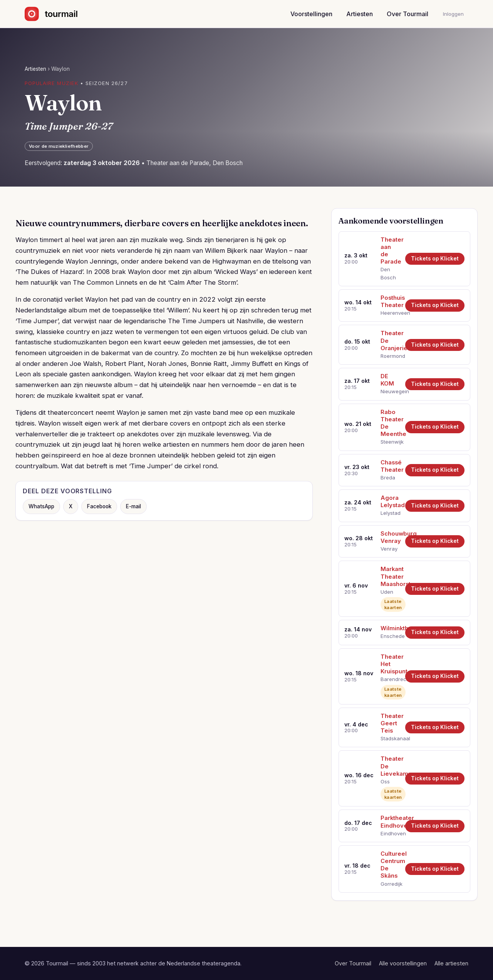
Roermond (390, 356)
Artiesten (360, 14)
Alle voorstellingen (403, 963)
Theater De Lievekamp (390, 766)
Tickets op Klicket (435, 259)
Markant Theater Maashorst (390, 576)
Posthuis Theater (390, 301)
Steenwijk (390, 442)
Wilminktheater (390, 628)
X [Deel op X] (71, 506)
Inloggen (453, 14)
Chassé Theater (390, 466)
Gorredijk (390, 884)
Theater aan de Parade (390, 251)
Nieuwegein (390, 391)
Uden (387, 592)
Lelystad (390, 513)
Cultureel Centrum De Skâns (390, 865)
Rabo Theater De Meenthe (390, 423)
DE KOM (387, 380)
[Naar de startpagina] (58, 14)
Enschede (390, 636)
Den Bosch (388, 273)
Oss (385, 781)
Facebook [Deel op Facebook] (99, 506)
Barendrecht (390, 679)
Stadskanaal (390, 738)
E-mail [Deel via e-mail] (133, 506)
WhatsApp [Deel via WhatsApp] (41, 506)
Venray (389, 549)
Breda (388, 477)
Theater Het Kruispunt (390, 664)
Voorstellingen (311, 14)
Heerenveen (390, 313)
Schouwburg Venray (390, 537)
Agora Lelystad (390, 502)
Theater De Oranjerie (390, 341)
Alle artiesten (451, 963)
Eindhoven (390, 833)
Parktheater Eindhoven (390, 822)
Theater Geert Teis (390, 723)
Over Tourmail (407, 14)
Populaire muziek (51, 83)
